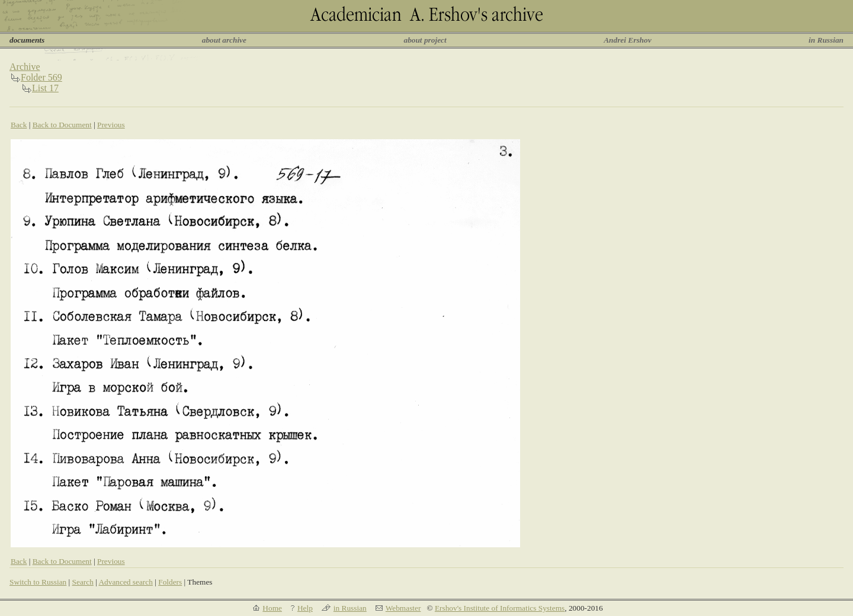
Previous (111, 125)
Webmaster (403, 608)
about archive (224, 40)
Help (305, 608)
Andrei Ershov (627, 40)
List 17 (45, 88)
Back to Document (62, 125)
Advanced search (125, 582)
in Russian (826, 40)
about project (425, 40)
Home (272, 608)
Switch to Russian (38, 582)
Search (83, 582)
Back (19, 125)
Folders (170, 582)
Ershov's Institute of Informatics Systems (500, 608)
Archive (25, 67)
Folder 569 (41, 77)
